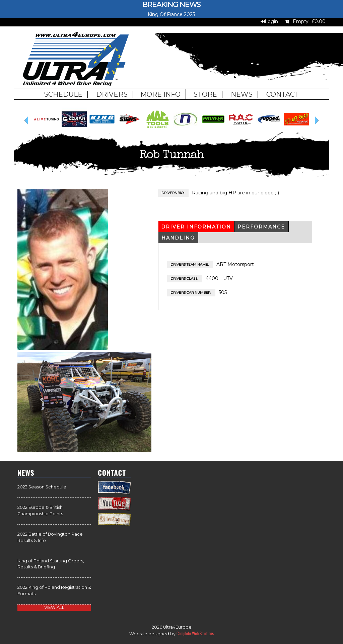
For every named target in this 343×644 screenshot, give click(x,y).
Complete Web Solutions (195, 633)
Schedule (63, 94)
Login (271, 21)
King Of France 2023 (171, 14)
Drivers (112, 94)
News (242, 94)
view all (54, 607)
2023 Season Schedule (42, 487)
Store (205, 94)
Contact (283, 94)
